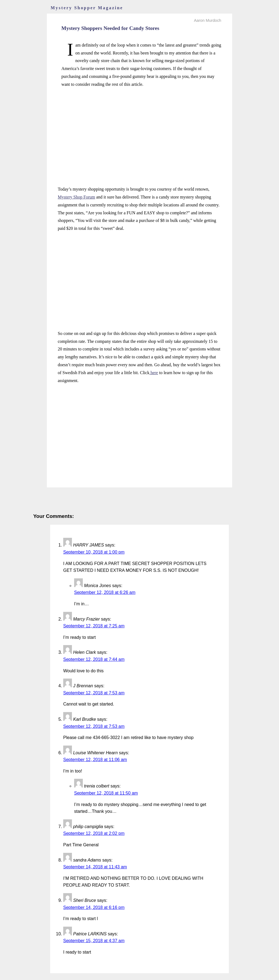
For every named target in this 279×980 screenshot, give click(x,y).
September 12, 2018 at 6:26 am (105, 592)
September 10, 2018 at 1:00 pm (94, 552)
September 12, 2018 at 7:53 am (94, 693)
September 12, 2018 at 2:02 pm (94, 833)
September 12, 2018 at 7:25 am (94, 626)
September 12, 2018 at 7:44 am (94, 659)
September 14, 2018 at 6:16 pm (94, 907)
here (154, 373)
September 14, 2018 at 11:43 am (95, 867)
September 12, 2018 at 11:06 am (95, 760)
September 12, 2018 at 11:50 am (106, 793)
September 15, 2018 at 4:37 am (94, 941)
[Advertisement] (139, 131)
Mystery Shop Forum (76, 197)
